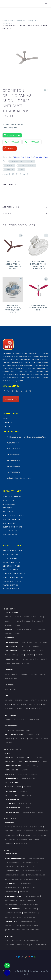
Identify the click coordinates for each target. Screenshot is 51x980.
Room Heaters (10, 570)
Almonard (8, 700)
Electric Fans (10, 531)
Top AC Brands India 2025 (36, 875)
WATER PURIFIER (41, 945)
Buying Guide (10, 822)
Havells (7, 704)
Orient (43, 674)
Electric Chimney (42, 831)
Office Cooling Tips (29, 862)
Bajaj (7, 674)
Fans (11, 20)
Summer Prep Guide (11, 904)
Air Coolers (38, 827)
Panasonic (8, 625)
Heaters (18, 831)
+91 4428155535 (13, 455)
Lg (14, 621)
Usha (6, 678)
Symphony (34, 674)
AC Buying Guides (11, 883)
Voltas (17, 625)
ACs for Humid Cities (12, 866)
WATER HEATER (9, 941)
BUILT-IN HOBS (9, 945)
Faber (14, 689)
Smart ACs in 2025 (30, 909)
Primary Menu (46, 4)
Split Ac (8, 617)
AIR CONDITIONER (11, 854)
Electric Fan (9, 169)
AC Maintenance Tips (32, 896)
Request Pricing (12, 135)
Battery (7, 508)
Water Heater (10, 585)
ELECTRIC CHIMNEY (22, 945)
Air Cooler (8, 500)
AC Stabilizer (10, 804)
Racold (39, 739)
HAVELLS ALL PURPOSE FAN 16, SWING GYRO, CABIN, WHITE (38, 265)
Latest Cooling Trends (13, 917)
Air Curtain (9, 504)
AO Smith (8, 719)
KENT (25, 719)
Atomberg (18, 700)
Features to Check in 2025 (13, 888)
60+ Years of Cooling (12, 926)
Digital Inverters (12, 519)
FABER (31, 719)
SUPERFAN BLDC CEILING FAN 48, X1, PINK (38, 308)
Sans (23, 795)
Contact (7, 426)
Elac (16, 739)
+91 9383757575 (13, 460)
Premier (21, 804)
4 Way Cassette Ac (11, 651)
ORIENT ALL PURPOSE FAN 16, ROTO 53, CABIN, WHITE (13, 309)
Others (7, 753)
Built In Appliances (32, 761)
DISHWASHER (21, 941)
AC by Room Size (27, 883)
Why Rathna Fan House (29, 921)
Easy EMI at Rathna (11, 892)
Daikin (34, 617)
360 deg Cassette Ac (12, 659)
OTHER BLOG (9, 936)
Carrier (26, 617)
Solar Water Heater (14, 574)
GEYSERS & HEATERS (12, 726)
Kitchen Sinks (10, 558)
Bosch (7, 689)
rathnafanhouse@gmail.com (19, 478)
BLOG (7, 850)
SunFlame (32, 778)
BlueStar (18, 617)
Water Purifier (11, 589)
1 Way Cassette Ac (11, 642)
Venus (41, 708)
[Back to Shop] (45, 90)
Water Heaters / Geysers (14, 734)
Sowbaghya (9, 708)
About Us (7, 423)
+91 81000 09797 (14, 443)
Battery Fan (9, 512)
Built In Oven (10, 774)
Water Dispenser (12, 581)
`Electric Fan (21, 20)
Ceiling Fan (32, 20)
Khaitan (16, 704)
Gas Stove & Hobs (12, 835)
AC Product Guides (12, 871)
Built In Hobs (10, 761)
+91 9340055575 (13, 472)
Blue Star (17, 719)
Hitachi (7, 621)
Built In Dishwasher (14, 766)
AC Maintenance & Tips (13, 896)
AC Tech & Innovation (13, 909)
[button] (5, 193)
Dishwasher (9, 523)
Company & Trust (11, 921)
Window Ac (9, 629)
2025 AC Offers (30, 888)
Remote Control (11, 566)
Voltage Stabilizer (13, 577)
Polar (38, 704)
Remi (44, 704)
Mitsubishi (28, 621)
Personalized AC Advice (30, 926)
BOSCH (34, 766)
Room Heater (9, 730)
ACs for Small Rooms (37, 858)
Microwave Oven (11, 562)
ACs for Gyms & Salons (12, 862)
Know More (11, 399)
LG (26, 774)
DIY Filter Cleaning (27, 900)
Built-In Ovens (10, 839)
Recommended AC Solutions (15, 858)
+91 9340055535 (13, 466)
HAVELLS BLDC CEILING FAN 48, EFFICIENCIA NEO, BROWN (13, 265)
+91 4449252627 (13, 449)
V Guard (34, 708)
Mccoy (24, 704)
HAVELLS (39, 719)
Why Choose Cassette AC (13, 879)
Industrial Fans (11, 555)
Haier (40, 617)
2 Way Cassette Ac (11, 646)
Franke (23, 791)
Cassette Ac (9, 638)
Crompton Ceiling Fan (27, 165)
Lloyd (19, 621)
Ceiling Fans (9, 843)
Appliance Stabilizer (12, 808)
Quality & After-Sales (12, 930)
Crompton (6, 23)
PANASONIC (33, 774)
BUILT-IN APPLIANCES (34, 941)
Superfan (19, 708)
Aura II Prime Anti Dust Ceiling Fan (22, 161)
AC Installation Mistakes (29, 904)
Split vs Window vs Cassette (32, 871)
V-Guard (14, 678)
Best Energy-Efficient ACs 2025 (15, 875)
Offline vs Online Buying (31, 930)
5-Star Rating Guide (31, 913)
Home (5, 20)
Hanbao (44, 700)
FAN (32, 945)
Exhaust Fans (10, 534)
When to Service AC (11, 900)
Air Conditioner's (11, 613)
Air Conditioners (12, 497)
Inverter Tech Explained (13, 913)
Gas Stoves (9, 787)
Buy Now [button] (10, 148)
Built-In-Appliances (13, 515)
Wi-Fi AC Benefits (29, 917)
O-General (38, 621)
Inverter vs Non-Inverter (33, 879)
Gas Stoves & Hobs (13, 551)
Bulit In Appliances (39, 835)
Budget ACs (24, 892)
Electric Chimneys (12, 527)
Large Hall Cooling (28, 866)
